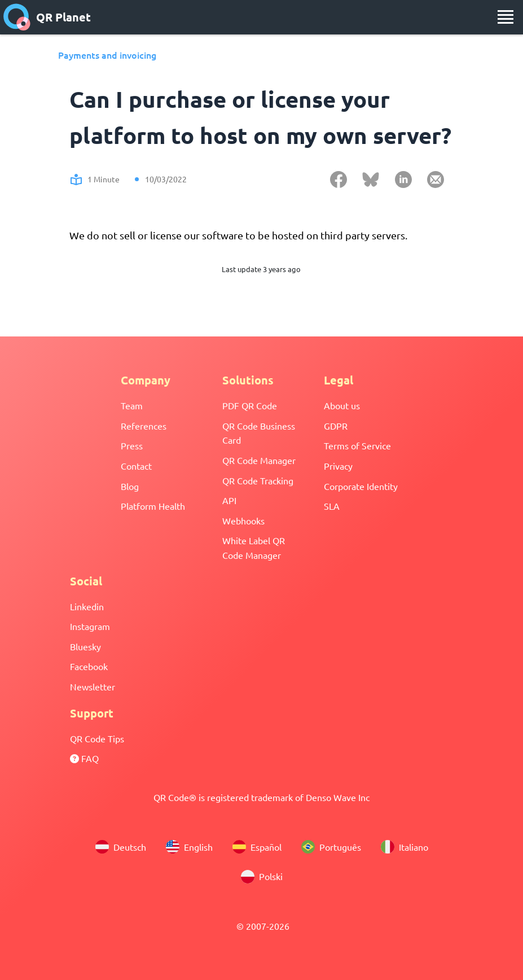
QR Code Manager (259, 460)
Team (132, 405)
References (144, 426)
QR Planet (47, 17)
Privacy (338, 466)
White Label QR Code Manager (254, 548)
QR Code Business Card (259, 433)
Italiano (405, 847)
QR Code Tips (97, 738)
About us (342, 405)
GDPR (336, 426)
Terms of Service (357, 445)
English (189, 847)
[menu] (506, 17)
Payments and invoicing (107, 55)
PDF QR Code (250, 405)
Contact (136, 466)
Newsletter (93, 686)
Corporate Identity (361, 486)
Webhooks (243, 520)
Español (257, 847)
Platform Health (153, 506)
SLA (332, 506)
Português (331, 847)
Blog (130, 486)
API (229, 500)
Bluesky (85, 646)
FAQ (84, 758)
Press (132, 445)
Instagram (90, 626)
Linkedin (87, 606)
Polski (262, 877)
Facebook (89, 666)
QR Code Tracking (258, 480)
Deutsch (121, 847)
